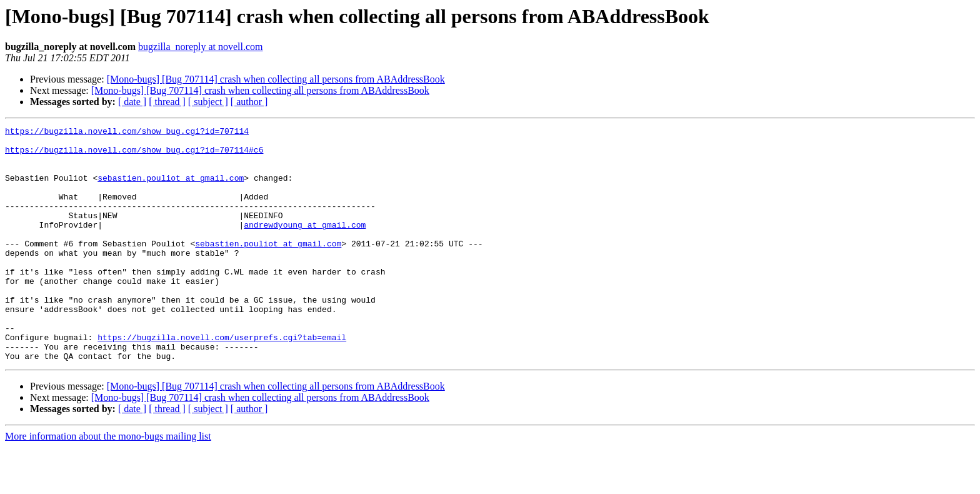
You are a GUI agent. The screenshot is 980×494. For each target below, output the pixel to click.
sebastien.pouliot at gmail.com (171, 189)
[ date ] (132, 102)
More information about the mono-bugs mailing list (108, 483)
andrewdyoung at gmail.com (305, 245)
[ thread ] (167, 102)
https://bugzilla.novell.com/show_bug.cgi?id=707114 (127, 133)
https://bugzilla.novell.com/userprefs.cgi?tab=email (222, 380)
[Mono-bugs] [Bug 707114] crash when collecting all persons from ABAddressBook (276, 79)
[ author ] (249, 102)
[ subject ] (208, 102)
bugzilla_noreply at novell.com (201, 47)
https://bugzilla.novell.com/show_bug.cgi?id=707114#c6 (134, 155)
